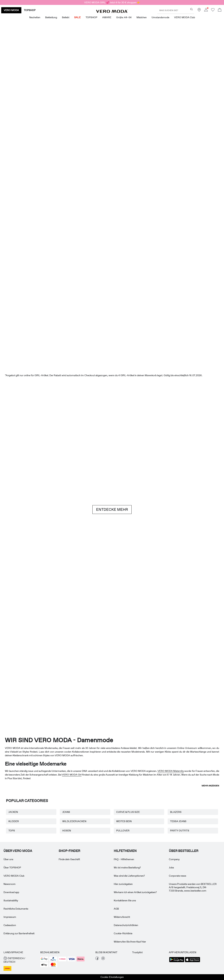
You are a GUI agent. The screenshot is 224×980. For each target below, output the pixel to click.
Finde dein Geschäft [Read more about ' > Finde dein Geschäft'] (69, 859)
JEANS (66, 812)
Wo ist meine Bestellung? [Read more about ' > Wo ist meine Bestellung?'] (127, 868)
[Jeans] (187, 432)
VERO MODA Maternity (171, 771)
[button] (20, 960)
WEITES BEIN (124, 821)
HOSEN (67, 831)
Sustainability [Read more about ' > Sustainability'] (11, 900)
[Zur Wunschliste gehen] (213, 11)
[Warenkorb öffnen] (220, 10)
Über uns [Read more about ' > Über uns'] (8, 859)
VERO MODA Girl (72, 775)
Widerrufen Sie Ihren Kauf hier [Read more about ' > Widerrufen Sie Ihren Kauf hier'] (130, 942)
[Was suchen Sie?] (192, 9)
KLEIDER (14, 821)
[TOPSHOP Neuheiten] (202, 685)
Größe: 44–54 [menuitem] (124, 17)
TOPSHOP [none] (30, 10)
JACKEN (13, 812)
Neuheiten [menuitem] (35, 17)
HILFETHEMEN (125, 851)
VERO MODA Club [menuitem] (185, 17)
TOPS (12, 831)
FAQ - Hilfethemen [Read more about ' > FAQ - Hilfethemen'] (124, 859)
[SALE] (112, 343)
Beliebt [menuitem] (66, 17)
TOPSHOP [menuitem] (91, 17)
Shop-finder (69, 851)
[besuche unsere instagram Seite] (103, 959)
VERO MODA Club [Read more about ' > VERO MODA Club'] (14, 876)
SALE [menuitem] (77, 17)
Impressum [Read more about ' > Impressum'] (10, 917)
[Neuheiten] (56, 89)
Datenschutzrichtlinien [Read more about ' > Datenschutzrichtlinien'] (126, 925)
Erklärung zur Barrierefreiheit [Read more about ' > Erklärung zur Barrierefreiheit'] (19, 933)
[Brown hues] (112, 432)
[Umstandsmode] (22, 685)
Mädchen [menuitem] (142, 17)
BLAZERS (176, 812)
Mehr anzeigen (210, 786)
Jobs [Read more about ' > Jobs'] (171, 868)
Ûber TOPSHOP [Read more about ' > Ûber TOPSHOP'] (12, 868)
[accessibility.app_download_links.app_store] (192, 962)
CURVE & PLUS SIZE (128, 812)
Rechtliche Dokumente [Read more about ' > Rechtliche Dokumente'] (16, 909)
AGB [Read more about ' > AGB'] (116, 909)
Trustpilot (137, 952)
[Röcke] (168, 168)
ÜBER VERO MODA (18, 851)
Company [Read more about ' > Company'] (174, 859)
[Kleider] (56, 168)
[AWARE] (112, 685)
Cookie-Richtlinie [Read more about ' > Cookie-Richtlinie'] (123, 933)
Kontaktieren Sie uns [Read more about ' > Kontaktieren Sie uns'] (125, 900)
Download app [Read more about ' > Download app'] (11, 892)
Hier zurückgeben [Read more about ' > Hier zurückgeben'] (123, 884)
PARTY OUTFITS (180, 831)
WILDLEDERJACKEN (74, 821)
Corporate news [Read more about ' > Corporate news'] (178, 876)
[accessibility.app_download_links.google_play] (177, 962)
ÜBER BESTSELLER (184, 851)
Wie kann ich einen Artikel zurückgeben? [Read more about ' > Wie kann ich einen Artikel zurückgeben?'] (135, 892)
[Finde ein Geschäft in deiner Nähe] (199, 11)
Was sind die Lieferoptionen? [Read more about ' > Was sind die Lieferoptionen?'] (129, 876)
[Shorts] (131, 168)
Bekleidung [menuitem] (51, 17)
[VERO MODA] (112, 12)
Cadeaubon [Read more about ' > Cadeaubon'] (10, 925)
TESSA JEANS (178, 821)
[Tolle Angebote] (168, 90)
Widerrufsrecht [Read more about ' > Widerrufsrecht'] (122, 917)
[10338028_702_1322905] (168, 588)
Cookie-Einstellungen (112, 977)
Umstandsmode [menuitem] (160, 17)
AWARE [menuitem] (107, 17)
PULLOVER (123, 831)
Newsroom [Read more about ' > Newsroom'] (10, 884)
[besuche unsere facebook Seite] (97, 959)
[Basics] (56, 587)
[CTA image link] (18, 168)
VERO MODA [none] (11, 10)
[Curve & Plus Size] (157, 685)
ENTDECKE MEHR (112, 510)
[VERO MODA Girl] (67, 685)
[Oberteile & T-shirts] (93, 168)
